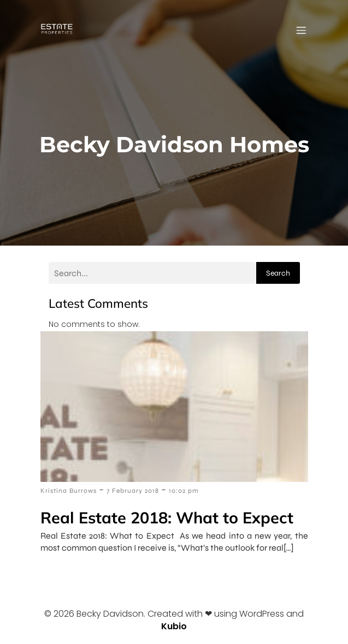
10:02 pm (184, 491)
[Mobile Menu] (302, 30)
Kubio (174, 626)
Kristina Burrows (69, 491)
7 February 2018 (133, 491)
